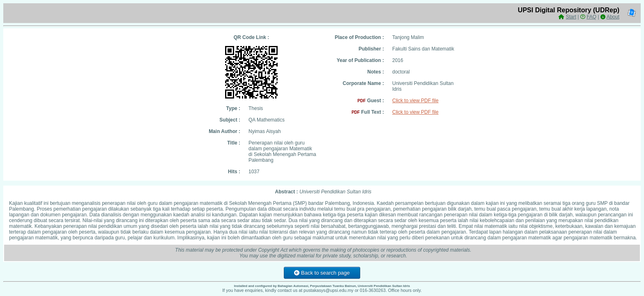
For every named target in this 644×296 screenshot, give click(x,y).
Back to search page (322, 273)
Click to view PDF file (415, 101)
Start (571, 17)
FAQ (591, 17)
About (613, 17)
